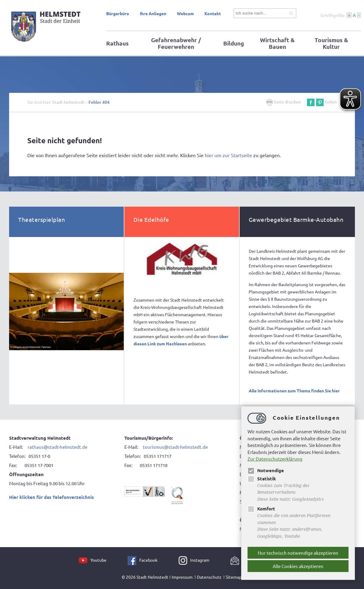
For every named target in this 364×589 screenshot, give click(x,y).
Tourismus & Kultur (331, 43)
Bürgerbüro (118, 13)
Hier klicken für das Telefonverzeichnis (51, 497)
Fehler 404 (99, 102)
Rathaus (117, 43)
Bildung (234, 43)
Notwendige (266, 470)
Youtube (98, 560)
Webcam (185, 13)
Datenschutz (209, 577)
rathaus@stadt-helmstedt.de (57, 447)
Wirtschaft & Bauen (277, 43)
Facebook (148, 560)
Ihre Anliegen (153, 13)
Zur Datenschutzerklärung (275, 459)
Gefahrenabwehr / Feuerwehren (176, 43)
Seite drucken (284, 102)
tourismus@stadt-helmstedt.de (175, 447)
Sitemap (234, 577)
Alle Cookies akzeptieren (298, 566)
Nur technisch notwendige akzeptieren (298, 553)
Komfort (261, 509)
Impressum (182, 577)
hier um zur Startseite (228, 155)
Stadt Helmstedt (68, 102)
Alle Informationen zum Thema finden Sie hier (294, 391)
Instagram (200, 560)
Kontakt (213, 13)
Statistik (262, 479)
